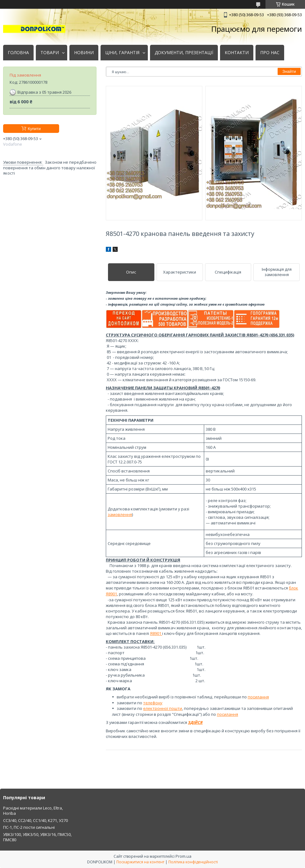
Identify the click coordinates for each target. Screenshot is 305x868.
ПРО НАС (270, 53)
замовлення (120, 514)
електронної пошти (163, 708)
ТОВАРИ (50, 53)
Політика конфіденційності (193, 862)
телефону (153, 703)
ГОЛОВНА (18, 53)
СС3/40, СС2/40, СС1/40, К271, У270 (35, 820)
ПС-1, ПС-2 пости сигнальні (29, 827)
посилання (258, 697)
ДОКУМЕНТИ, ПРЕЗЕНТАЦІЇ (184, 53)
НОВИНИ (84, 53)
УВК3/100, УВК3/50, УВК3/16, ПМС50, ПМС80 (37, 837)
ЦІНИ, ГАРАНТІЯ (122, 53)
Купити (34, 129)
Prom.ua (183, 856)
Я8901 (156, 633)
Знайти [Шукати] (289, 71)
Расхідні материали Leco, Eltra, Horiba (33, 811)
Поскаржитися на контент (140, 862)
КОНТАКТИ (237, 53)
